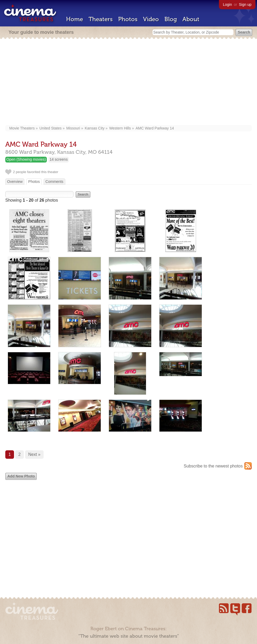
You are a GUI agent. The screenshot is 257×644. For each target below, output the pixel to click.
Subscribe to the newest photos (213, 466)
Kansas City (95, 128)
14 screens (58, 159)
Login (227, 4)
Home (75, 19)
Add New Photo (21, 476)
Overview (15, 182)
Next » (34, 454)
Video (151, 19)
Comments (54, 182)
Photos (128, 19)
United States (51, 128)
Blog (171, 19)
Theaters (101, 19)
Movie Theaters (22, 128)
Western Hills (120, 128)
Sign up (245, 4)
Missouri (73, 128)
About (191, 19)
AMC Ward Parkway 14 (155, 128)
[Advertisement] (128, 82)
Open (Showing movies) (26, 159)
